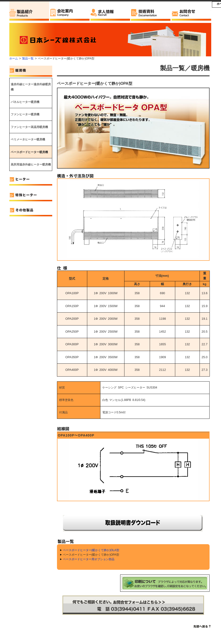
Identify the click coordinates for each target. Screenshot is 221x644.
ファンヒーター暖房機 (25, 114)
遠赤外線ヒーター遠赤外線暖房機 (31, 87)
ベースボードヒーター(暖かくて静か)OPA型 (91, 555)
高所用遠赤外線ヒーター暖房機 (31, 165)
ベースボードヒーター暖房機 (29, 152)
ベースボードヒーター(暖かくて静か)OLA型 (91, 550)
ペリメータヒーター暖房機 (28, 139)
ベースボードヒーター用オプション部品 (89, 559)
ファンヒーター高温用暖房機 (29, 127)
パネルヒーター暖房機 (25, 102)
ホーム (14, 59)
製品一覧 (28, 59)
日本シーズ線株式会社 (61, 40)
